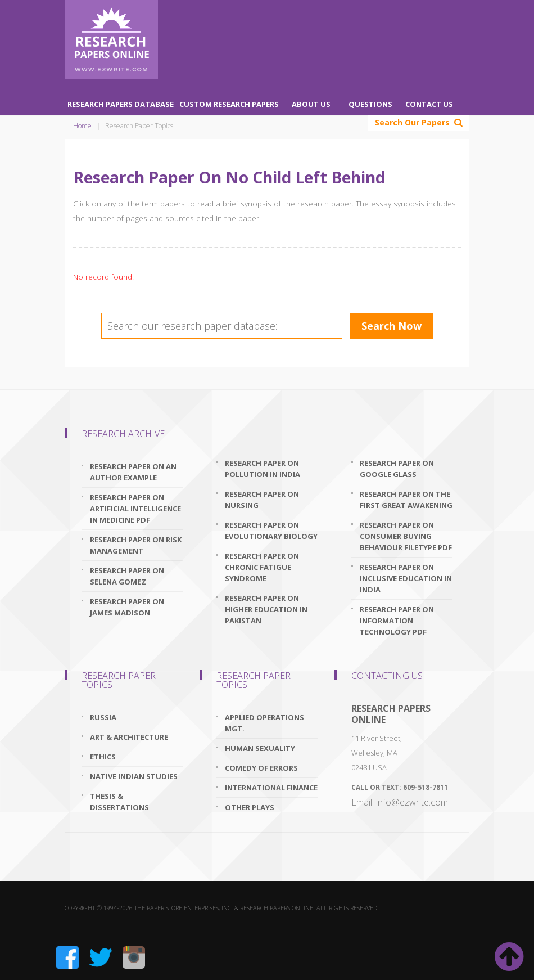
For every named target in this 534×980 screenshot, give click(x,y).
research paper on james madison (127, 607)
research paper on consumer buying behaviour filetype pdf (406, 536)
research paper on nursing (262, 500)
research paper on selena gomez (127, 576)
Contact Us (429, 104)
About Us (311, 104)
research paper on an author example (133, 472)
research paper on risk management (136, 545)
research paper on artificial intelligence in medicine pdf (135, 509)
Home (82, 126)
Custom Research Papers (229, 104)
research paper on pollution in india (263, 469)
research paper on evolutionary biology (271, 531)
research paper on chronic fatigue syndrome (262, 567)
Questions (370, 104)
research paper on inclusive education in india (406, 578)
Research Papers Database (121, 104)
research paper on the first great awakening (406, 500)
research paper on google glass (397, 469)
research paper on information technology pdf (397, 621)
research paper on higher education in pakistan (266, 609)
